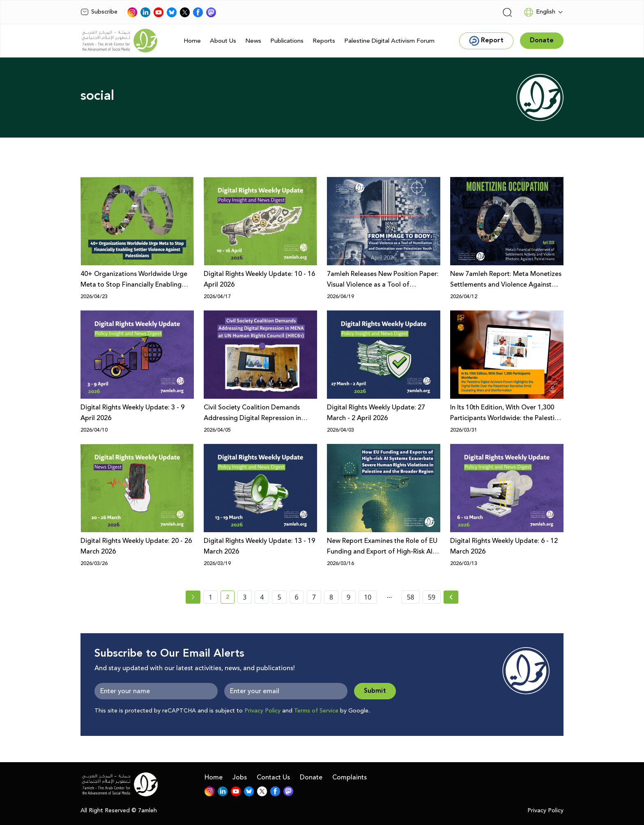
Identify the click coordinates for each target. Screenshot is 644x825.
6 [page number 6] (297, 597)
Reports (324, 41)
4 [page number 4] (262, 597)
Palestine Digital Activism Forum (389, 41)
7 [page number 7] (314, 597)
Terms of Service (316, 711)
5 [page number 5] (279, 597)
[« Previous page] (193, 597)
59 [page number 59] (432, 597)
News (253, 41)
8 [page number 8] (331, 597)
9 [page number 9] (348, 597)
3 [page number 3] (245, 597)
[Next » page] (451, 597)
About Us (223, 41)
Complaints (350, 777)
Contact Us (273, 777)
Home (192, 41)
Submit (375, 691)
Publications (287, 41)
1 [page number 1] (210, 597)
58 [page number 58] (410, 597)
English (539, 12)
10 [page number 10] (368, 597)
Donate (311, 777)
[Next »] (451, 597)
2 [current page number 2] (230, 598)
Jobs (240, 777)
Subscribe (99, 12)
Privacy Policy (262, 711)
